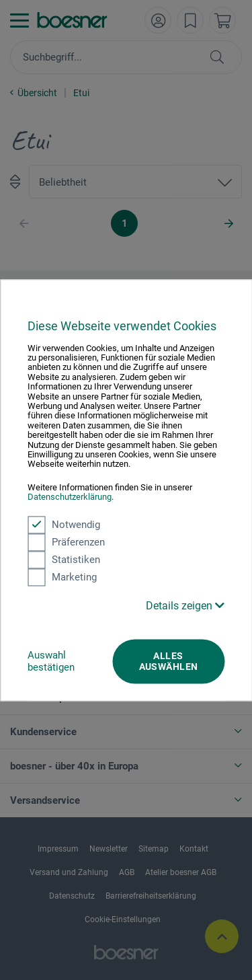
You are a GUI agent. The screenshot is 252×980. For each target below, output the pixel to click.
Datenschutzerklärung (70, 497)
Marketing (62, 577)
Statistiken (64, 560)
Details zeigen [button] (185, 606)
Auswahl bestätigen (51, 661)
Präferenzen (66, 542)
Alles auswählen (169, 661)
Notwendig (64, 525)
